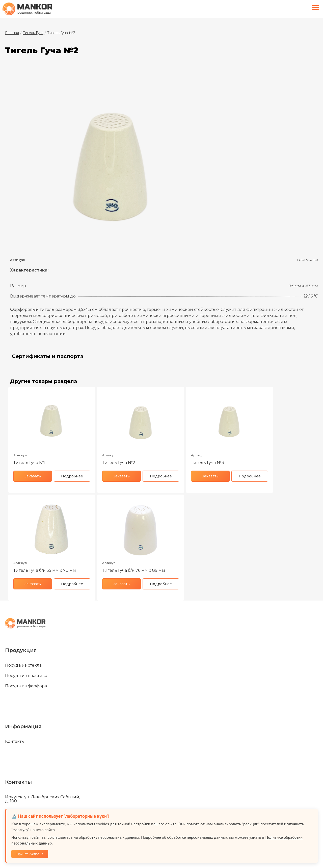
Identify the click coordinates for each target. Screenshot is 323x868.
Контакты (15, 742)
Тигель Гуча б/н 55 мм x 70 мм (45, 570)
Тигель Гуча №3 (208, 463)
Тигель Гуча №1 (29, 463)
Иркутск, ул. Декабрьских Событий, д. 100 (43, 799)
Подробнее (72, 476)
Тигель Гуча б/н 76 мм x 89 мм (134, 570)
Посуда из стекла (23, 665)
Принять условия (30, 854)
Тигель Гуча (33, 33)
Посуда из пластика (26, 676)
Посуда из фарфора (26, 686)
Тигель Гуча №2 (119, 463)
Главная (12, 33)
